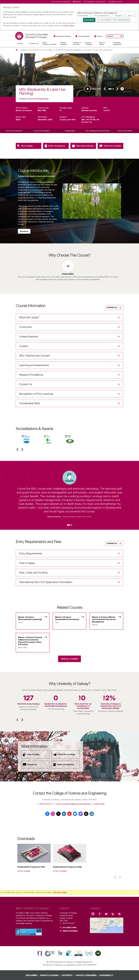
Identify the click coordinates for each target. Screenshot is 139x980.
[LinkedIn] (64, 815)
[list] (69, 75)
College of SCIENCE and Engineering (68, 50)
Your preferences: (101, 16)
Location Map (99, 804)
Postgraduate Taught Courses (41, 50)
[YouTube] (69, 815)
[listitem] (69, 75)
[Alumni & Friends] (104, 43)
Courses (23, 50)
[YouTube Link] (106, 914)
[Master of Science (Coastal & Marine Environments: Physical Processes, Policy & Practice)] (33, 641)
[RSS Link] (119, 914)
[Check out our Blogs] (66, 754)
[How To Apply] (35, 754)
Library (78, 2)
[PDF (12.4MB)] (60, 871)
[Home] (17, 50)
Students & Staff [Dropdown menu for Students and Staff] (116, 2)
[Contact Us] (35, 765)
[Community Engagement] (117, 43)
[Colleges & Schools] (65, 43)
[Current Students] (83, 37)
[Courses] (22, 43)
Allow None (105, 20)
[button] (105, 89)
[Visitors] (98, 37)
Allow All (90, 20)
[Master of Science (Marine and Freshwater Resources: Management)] (106, 620)
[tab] (110, 89)
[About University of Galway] (50, 43)
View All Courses (69, 659)
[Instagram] (53, 815)
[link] (40, 953)
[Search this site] (121, 36)
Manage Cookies (60, 892)
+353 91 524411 (45, 804)
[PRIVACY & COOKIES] (50, 975)
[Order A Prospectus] (66, 765)
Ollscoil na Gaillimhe (62, 2)
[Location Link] (107, 932)
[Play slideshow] (122, 89)
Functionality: (83, 16)
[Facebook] (47, 815)
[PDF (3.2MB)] (24, 871)
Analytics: (119, 16)
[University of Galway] (31, 36)
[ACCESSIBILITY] (106, 975)
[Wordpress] (92, 815)
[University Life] (34, 43)
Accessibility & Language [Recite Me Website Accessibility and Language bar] (94, 2)
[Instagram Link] (93, 914)
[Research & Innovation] (78, 43)
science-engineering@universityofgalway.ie (74, 804)
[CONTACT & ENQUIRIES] (87, 975)
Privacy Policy (68, 26)
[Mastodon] (81, 815)
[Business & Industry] (90, 43)
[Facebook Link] (100, 914)
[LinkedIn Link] (113, 914)
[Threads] (86, 815)
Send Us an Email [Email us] (70, 931)
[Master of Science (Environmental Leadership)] (33, 619)
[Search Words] (115, 36)
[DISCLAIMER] (33, 975)
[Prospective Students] (62, 37)
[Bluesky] (75, 815)
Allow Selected (123, 20)
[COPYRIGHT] (68, 975)
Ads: (130, 16)
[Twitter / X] (58, 815)
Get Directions (69, 928)
